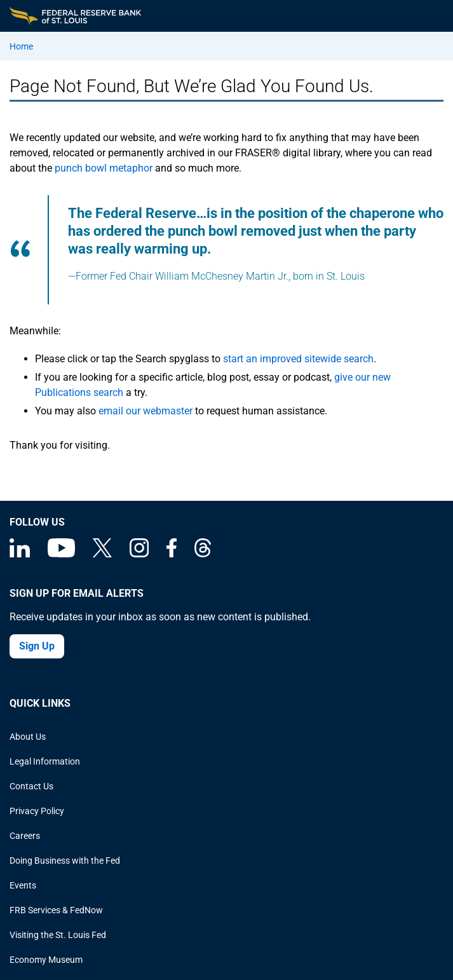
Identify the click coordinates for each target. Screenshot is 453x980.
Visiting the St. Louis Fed (58, 935)
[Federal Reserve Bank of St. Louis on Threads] (203, 554)
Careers (25, 836)
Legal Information (45, 761)
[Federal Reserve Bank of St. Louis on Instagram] (139, 554)
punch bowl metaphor (104, 168)
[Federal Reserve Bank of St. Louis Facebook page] (172, 554)
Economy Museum (46, 960)
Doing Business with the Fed (65, 861)
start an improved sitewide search (298, 359)
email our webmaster (145, 411)
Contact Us (31, 786)
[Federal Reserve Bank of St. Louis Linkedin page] (20, 554)
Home (21, 46)
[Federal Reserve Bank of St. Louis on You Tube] (61, 554)
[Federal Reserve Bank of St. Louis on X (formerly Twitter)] (102, 554)
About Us (28, 737)
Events (23, 885)
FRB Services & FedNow (56, 910)
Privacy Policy (37, 811)
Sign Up (37, 646)
